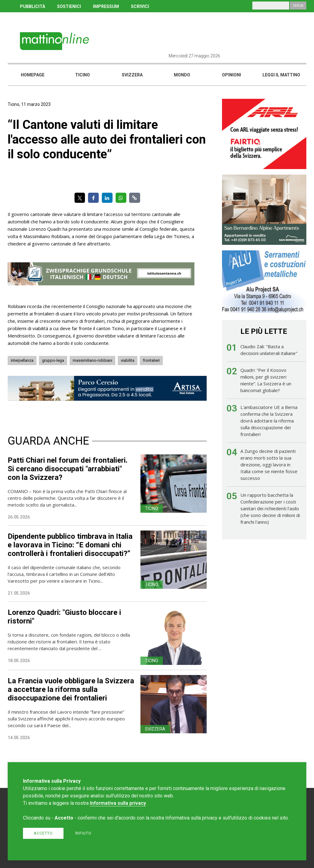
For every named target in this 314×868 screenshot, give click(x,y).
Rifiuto (83, 833)
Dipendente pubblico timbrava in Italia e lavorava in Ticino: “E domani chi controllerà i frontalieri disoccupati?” (70, 545)
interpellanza (22, 360)
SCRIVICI (140, 6)
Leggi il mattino (281, 75)
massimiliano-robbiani (92, 360)
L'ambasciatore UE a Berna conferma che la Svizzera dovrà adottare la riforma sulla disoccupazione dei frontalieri (269, 421)
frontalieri (151, 360)
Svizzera (132, 75)
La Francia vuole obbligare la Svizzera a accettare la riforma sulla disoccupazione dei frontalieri (71, 689)
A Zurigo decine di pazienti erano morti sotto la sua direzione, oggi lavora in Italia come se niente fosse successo (269, 465)
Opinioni (232, 75)
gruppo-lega (53, 360)
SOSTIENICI (69, 6)
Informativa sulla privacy (118, 803)
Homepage (33, 75)
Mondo (182, 75)
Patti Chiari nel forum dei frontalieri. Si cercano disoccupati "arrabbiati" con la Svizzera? (68, 469)
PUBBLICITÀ (33, 6)
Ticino (82, 75)
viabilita (128, 360)
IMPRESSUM (106, 6)
